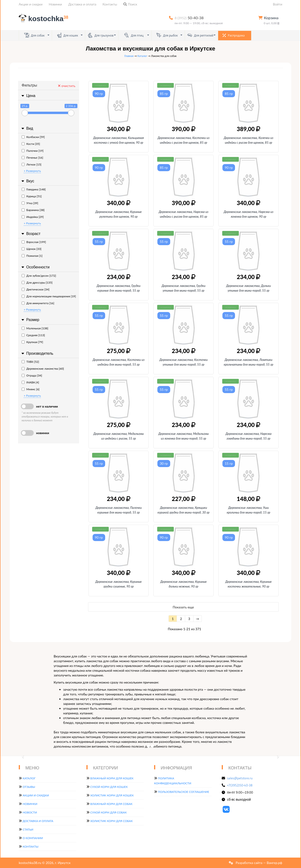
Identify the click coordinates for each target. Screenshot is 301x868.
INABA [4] (30, 382)
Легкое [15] (31, 164)
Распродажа (234, 35)
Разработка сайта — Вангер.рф (259, 863)
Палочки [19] (33, 151)
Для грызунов (101, 35)
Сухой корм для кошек (109, 787)
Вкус (27, 181)
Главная (129, 56)
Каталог (142, 56)
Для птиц (134, 35)
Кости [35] (31, 144)
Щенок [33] (32, 249)
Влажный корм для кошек (112, 778)
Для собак (34, 35)
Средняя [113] (33, 335)
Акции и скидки (31, 4)
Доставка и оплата (82, 4)
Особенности (35, 267)
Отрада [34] (32, 375)
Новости (30, 812)
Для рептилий (200, 35)
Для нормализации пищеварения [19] (49, 296)
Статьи (28, 829)
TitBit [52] (30, 362)
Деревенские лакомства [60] (43, 369)
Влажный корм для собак (111, 804)
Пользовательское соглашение (183, 792)
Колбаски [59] (33, 137)
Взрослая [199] (34, 242)
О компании (33, 838)
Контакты (110, 4)
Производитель (37, 353)
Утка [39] (30, 203)
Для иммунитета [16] (38, 303)
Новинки (55, 4)
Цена (28, 96)
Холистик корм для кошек (112, 795)
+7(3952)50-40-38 (240, 785)
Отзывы (29, 787)
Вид (27, 128)
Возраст (30, 234)
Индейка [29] (33, 217)
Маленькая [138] (35, 328)
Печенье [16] (32, 158)
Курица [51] (32, 196)
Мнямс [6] (31, 389)
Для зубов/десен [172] (39, 276)
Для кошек (67, 35)
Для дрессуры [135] (37, 282)
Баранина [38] (33, 210)
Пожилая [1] (32, 256)
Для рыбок (167, 35)
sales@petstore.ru (240, 778)
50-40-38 (189, 18)
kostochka (44, 19)
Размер (30, 320)
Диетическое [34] (35, 289)
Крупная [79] (32, 342)
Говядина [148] (34, 189)
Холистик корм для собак (111, 821)
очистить (67, 86)
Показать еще (183, 607)
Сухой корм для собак (108, 812)
